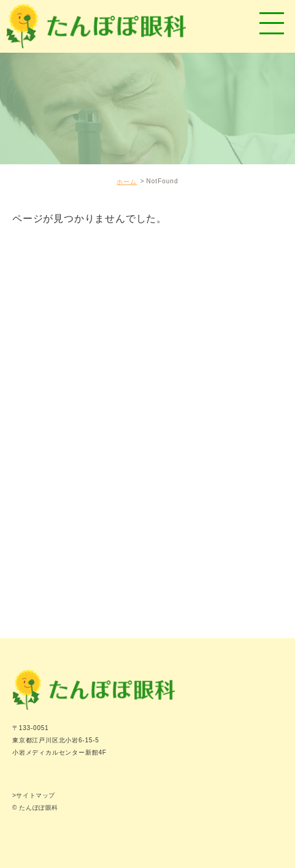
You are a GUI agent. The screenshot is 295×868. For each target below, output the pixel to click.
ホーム (127, 182)
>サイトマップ (34, 795)
